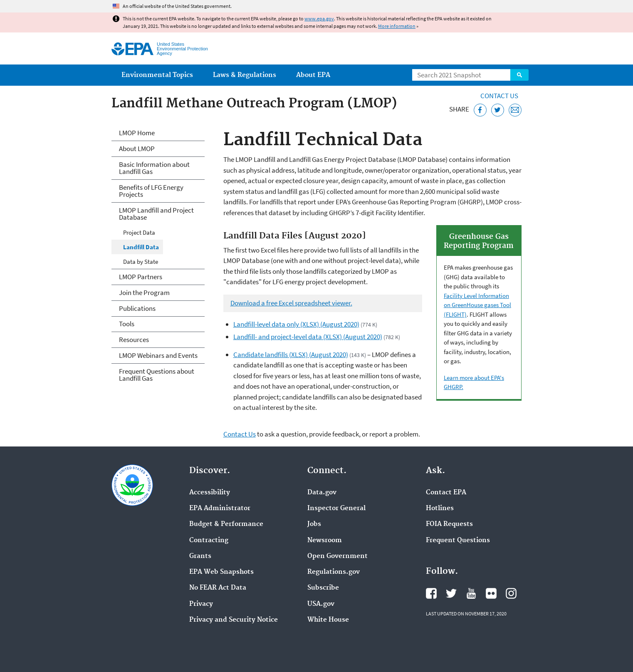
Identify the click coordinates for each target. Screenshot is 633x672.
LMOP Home (137, 133)
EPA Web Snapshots (221, 572)
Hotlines (440, 508)
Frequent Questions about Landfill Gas (157, 375)
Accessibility (210, 493)
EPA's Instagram (511, 593)
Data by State (141, 262)
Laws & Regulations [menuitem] (245, 75)
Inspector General (336, 508)
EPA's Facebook (431, 593)
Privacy (201, 604)
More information (397, 26)
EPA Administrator (220, 508)
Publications (137, 308)
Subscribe (323, 588)
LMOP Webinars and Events (158, 355)
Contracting (209, 541)
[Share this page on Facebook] (480, 110)
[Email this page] (515, 110)
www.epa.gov (319, 19)
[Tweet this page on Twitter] (498, 110)
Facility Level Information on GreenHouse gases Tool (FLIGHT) (477, 305)
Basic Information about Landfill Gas (154, 168)
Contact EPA (446, 493)
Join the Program (144, 293)
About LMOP (137, 149)
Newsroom (325, 541)
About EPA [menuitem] (313, 75)
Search (519, 75)
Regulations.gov (334, 572)
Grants (200, 556)
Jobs (314, 524)
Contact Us (499, 96)
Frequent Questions (458, 541)
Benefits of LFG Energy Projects (151, 191)
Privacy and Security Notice (234, 620)
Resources (134, 340)
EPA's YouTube (471, 593)
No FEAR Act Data (218, 588)
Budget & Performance (226, 524)
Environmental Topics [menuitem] (157, 75)
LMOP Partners (141, 277)
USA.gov (321, 604)
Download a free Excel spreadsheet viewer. (291, 303)
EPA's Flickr (491, 593)
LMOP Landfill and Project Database (156, 214)
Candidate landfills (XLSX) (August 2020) (291, 355)
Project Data (139, 232)
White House (328, 620)
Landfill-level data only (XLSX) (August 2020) (296, 324)
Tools (127, 324)
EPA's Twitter (451, 593)
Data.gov (322, 493)
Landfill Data (141, 247)
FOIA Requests (449, 524)
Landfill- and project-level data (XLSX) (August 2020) (308, 337)
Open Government (338, 556)
